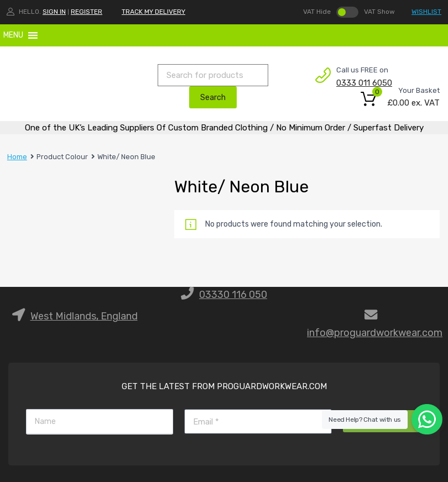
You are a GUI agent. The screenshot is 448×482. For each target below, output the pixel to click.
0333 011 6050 (363, 83)
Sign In (54, 12)
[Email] (258, 421)
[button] (13, 35)
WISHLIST (426, 12)
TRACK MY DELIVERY (153, 12)
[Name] (100, 421)
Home (17, 157)
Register (87, 12)
